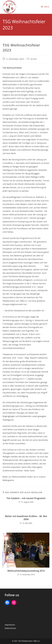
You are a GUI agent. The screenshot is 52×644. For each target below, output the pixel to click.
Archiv (34, 59)
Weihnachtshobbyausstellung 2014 (26, 571)
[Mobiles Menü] (45, 7)
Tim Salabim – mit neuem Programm (26, 498)
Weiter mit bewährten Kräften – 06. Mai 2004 (26, 518)
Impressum (10, 625)
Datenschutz (10, 628)
